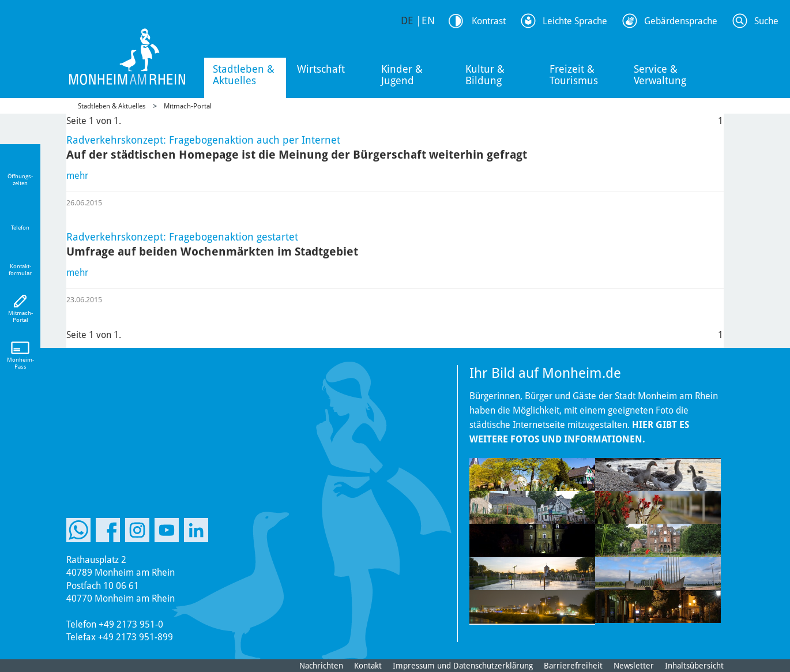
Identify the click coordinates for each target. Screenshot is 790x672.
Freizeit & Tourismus (574, 75)
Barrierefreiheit (573, 666)
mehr (77, 176)
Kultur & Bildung (485, 75)
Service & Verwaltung (660, 75)
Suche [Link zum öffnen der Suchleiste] (766, 21)
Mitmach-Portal (188, 106)
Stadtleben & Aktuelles (244, 75)
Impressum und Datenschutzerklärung (463, 666)
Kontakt (368, 666)
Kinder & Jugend (402, 75)
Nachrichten (321, 666)
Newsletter (634, 666)
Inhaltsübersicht (694, 666)
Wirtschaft (321, 69)
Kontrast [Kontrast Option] (489, 21)
